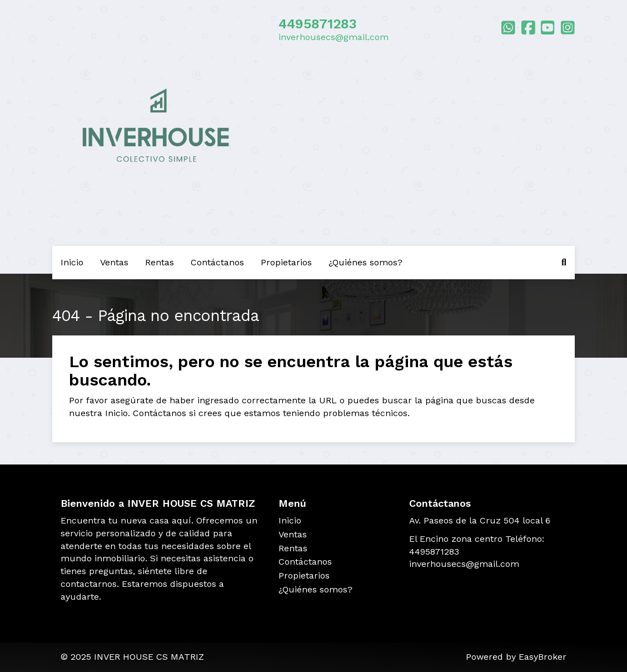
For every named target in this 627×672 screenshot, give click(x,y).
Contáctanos (217, 262)
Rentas (160, 262)
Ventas (114, 262)
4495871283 (318, 24)
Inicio (72, 262)
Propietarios (286, 262)
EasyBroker (543, 657)
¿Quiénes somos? (365, 262)
